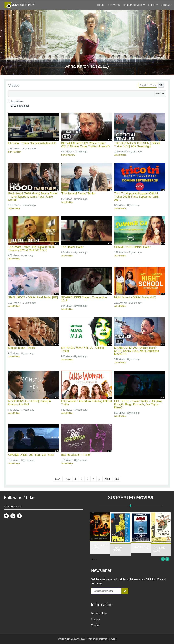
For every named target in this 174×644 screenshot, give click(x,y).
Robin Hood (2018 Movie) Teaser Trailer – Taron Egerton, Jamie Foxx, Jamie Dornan (33, 197)
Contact (166, 5)
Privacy (95, 619)
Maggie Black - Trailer (22, 348)
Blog (151, 5)
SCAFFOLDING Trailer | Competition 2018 (84, 299)
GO (161, 85)
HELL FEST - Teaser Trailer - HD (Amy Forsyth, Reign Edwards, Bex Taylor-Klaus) (138, 404)
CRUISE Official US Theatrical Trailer (31, 455)
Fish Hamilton (15, 152)
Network (114, 5)
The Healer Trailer (72, 247)
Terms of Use (99, 613)
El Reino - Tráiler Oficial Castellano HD (32, 143)
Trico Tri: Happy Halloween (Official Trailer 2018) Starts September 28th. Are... (137, 197)
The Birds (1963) (159, 549)
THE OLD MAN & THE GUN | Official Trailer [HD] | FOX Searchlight (137, 145)
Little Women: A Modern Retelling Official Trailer (87, 403)
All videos (160, 94)
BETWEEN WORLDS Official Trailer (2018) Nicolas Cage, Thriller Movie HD (86, 145)
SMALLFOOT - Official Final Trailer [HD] (33, 297)
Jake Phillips (120, 155)
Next (107, 479)
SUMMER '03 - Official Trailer (132, 247)
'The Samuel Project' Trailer (78, 194)
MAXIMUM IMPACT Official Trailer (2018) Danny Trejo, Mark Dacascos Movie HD (137, 351)
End (117, 479)
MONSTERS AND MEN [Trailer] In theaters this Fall (29, 403)
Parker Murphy (68, 155)
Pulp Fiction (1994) (100, 547)
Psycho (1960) (117, 549)
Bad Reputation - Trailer (76, 455)
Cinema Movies (133, 5)
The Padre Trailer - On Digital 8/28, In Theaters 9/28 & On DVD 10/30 (31, 249)
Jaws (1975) (141, 547)
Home (101, 5)
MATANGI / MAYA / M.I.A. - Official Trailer (83, 349)
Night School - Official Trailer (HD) (135, 297)
